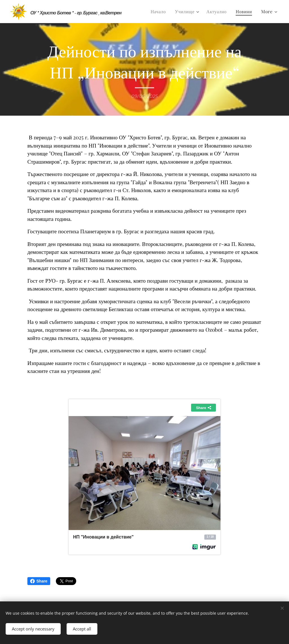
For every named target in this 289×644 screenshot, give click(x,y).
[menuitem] (160, 12)
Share (39, 581)
